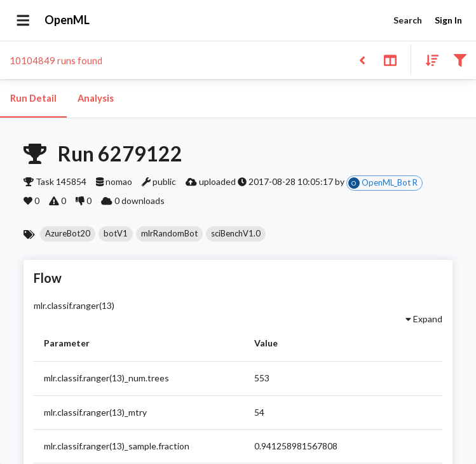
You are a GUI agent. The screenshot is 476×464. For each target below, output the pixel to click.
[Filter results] (460, 59)
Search (407, 21)
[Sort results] (428, 59)
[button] (68, 234)
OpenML (67, 20)
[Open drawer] (23, 20)
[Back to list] (362, 59)
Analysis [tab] (95, 99)
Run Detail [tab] (33, 99)
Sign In (448, 21)
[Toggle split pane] (390, 59)
